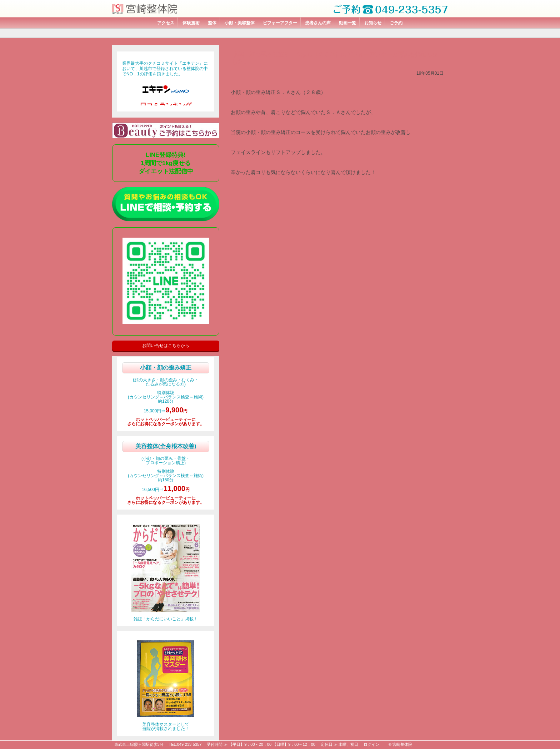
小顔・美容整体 (240, 23)
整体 (212, 23)
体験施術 (191, 23)
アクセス (166, 23)
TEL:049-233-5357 (185, 744)
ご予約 (396, 23)
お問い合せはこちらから (166, 346)
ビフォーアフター (280, 23)
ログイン (371, 744)
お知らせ (373, 23)
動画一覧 (347, 23)
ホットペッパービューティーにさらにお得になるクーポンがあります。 (166, 422)
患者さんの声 (318, 23)
